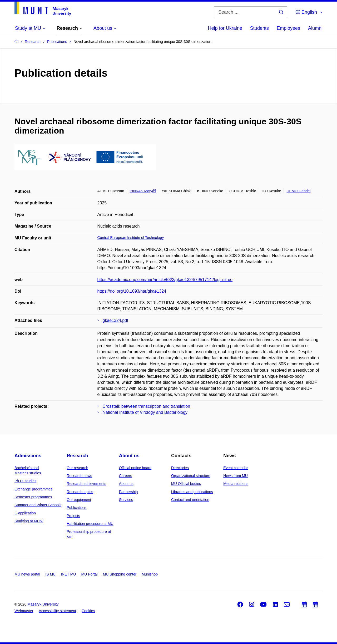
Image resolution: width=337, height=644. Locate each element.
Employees (288, 28)
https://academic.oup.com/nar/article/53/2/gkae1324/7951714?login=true (165, 280)
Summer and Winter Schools (38, 505)
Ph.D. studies (25, 481)
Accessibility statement (57, 611)
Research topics (80, 492)
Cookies (88, 611)
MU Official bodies (186, 484)
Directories (180, 468)
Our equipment (79, 500)
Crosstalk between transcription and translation (147, 406)
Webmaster (24, 611)
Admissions (28, 456)
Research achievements (86, 484)
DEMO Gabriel (298, 191)
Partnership (128, 492)
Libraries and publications (192, 492)
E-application (25, 513)
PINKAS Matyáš (143, 191)
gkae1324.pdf (115, 320)
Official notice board (135, 468)
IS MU (50, 574)
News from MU (236, 476)
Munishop (150, 574)
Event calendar (236, 468)
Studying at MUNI (29, 521)
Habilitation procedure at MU (90, 524)
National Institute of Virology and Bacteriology (145, 412)
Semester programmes (33, 497)
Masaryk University (43, 604)
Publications (77, 508)
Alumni (315, 28)
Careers (126, 476)
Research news (79, 476)
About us (129, 456)
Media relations (236, 484)
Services (126, 500)
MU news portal (27, 574)
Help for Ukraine (225, 28)
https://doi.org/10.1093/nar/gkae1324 (132, 291)
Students (259, 28)
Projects (73, 516)
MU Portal (89, 574)
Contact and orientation (190, 500)
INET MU (68, 574)
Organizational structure (191, 476)
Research (77, 456)
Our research (77, 468)
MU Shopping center (120, 574)
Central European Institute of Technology (131, 238)
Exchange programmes (34, 489)
